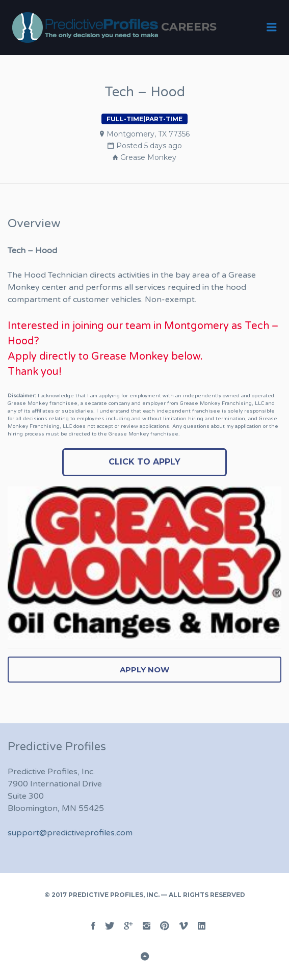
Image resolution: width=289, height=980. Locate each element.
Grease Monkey (148, 157)
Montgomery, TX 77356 (148, 134)
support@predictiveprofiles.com (70, 833)
